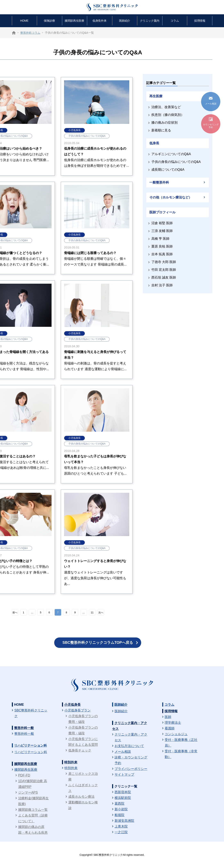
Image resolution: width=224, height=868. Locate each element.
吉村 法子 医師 (162, 285)
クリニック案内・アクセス (131, 737)
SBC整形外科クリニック (31, 713)
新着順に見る (161, 130)
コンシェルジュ (176, 734)
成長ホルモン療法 (81, 797)
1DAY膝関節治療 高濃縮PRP (33, 784)
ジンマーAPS (28, 792)
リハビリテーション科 (30, 745)
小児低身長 (74, 130)
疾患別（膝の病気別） (168, 115)
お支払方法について (129, 746)
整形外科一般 (24, 728)
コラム (175, 21)
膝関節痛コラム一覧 (33, 810)
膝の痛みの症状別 (164, 123)
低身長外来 (99, 21)
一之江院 (121, 832)
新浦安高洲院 (124, 821)
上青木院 (121, 826)
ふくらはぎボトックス (83, 788)
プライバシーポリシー (131, 769)
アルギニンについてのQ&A (171, 154)
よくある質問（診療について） (33, 818)
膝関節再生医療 (74, 21)
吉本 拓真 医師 (162, 254)
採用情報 (200, 21)
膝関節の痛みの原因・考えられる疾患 (33, 830)
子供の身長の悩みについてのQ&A (87, 136)
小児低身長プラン (78, 710)
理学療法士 (173, 723)
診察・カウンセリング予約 (131, 760)
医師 (168, 717)
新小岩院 (121, 809)
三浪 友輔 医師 (162, 231)
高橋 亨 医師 (160, 239)
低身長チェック (80, 750)
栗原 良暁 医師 (162, 246)
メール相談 (123, 752)
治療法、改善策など (166, 107)
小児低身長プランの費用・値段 (83, 719)
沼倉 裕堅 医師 (162, 223)
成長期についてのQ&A (168, 170)
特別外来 (71, 762)
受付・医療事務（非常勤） (181, 754)
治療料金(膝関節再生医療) (33, 801)
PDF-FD (24, 775)
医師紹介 (125, 21)
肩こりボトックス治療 (83, 777)
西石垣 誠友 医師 (164, 277)
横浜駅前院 (123, 798)
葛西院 (119, 804)
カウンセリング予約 (211, 123)
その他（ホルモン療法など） (171, 197)
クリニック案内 (150, 21)
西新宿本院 (123, 792)
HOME (24, 21)
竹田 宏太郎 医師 (164, 270)
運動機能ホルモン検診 (83, 805)
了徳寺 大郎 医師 (164, 262)
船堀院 (119, 815)
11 (92, 613)
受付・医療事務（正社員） (181, 743)
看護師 (170, 728)
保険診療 (49, 21)
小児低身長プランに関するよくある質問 (83, 742)
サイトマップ (124, 774)
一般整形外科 (159, 182)
